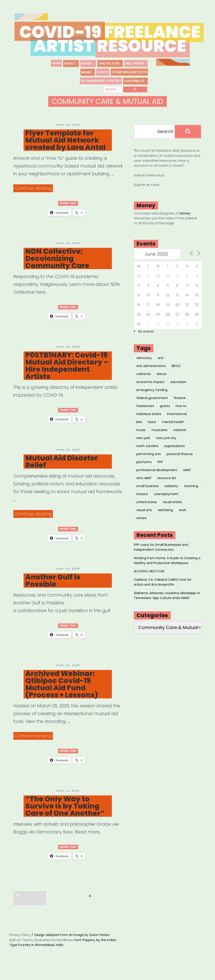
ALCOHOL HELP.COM (149, 578)
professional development (157, 476)
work (182, 516)
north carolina (147, 452)
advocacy (144, 364)
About (72, 63)
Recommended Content (101, 81)
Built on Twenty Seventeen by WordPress (41, 946)
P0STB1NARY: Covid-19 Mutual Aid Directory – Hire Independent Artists (67, 372)
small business (148, 492)
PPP (160, 468)
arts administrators (151, 372)
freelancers (145, 412)
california (144, 380)
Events (103, 72)
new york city (166, 444)
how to (181, 412)
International (177, 420)
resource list (167, 484)
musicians (160, 436)
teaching (191, 492)
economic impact (150, 388)
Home (56, 63)
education (178, 388)
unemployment (166, 500)
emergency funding (152, 396)
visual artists (172, 508)
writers (141, 524)
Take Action (111, 63)
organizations (174, 452)
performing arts (149, 460)
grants (165, 412)
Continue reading (34, 195)
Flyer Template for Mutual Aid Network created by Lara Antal (65, 146)
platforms (144, 468)
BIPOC (176, 372)
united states (147, 508)
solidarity (171, 492)
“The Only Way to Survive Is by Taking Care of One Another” (65, 812)
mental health (173, 428)
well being (165, 516)
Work (88, 72)
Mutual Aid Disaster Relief (62, 468)
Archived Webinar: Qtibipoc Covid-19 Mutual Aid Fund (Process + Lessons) (62, 690)
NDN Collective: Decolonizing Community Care (57, 265)
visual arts (144, 516)
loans (152, 428)
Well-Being (137, 63)
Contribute (136, 81)
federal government (152, 404)
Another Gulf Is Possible (53, 587)
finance (180, 404)
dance (162, 380)
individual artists (149, 420)
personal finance (180, 460)
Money (89, 63)
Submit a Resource (149, 181)
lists (139, 428)
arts (161, 364)
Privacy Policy (20, 941)
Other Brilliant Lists (129, 72)
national (180, 436)
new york (143, 444)
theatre (142, 500)
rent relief (144, 484)
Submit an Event (147, 191)
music (141, 436)
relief (187, 476)
